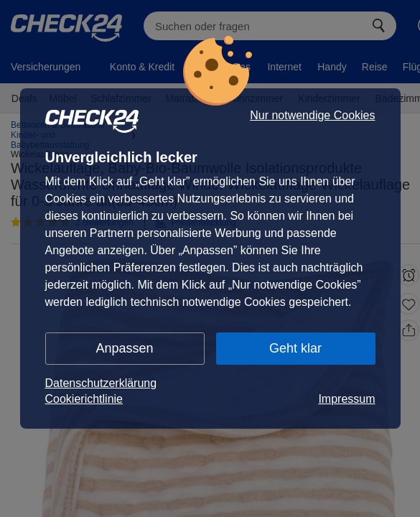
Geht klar (295, 348)
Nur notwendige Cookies (312, 116)
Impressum (346, 399)
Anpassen (124, 348)
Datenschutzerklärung (101, 383)
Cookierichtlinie (84, 399)
